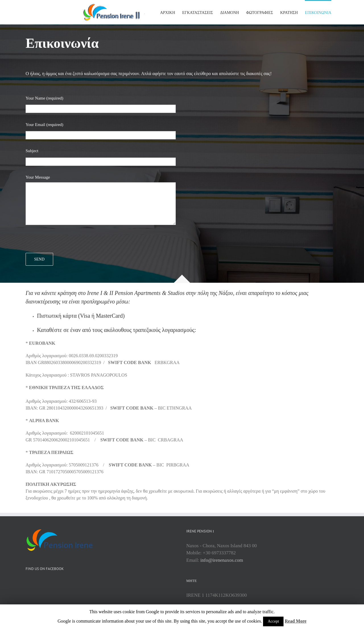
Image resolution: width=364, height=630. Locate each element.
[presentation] (69, 242)
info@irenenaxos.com (222, 560)
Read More (296, 621)
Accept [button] (273, 621)
